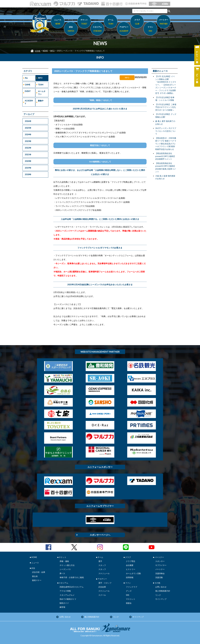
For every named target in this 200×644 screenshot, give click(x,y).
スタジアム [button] (97, 29)
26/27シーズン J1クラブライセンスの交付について (166, 131)
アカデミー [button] (124, 29)
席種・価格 (64, 561)
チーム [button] (111, 22)
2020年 (28, 161)
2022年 (28, 148)
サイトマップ (161, 599)
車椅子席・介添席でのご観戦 (72, 577)
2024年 (28, 134)
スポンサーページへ (100, 535)
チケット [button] (84, 22)
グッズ (129, 591)
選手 (100, 561)
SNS (128, 595)
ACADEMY (29, 102)
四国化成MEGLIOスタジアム (72, 587)
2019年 (28, 168)
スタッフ (102, 565)
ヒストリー (131, 569)
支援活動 (159, 577)
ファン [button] (150, 29)
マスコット (131, 599)
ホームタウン (42, 93)
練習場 (62, 607)
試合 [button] (71, 29)
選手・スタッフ (105, 583)
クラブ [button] (137, 22)
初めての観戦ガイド (68, 599)
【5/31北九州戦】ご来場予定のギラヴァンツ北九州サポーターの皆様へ (166, 107)
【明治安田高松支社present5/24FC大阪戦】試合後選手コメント (165, 156)
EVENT (28, 91)
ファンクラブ (132, 587)
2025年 (28, 128)
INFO (52, 51)
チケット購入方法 (67, 565)
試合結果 (102, 587)
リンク (158, 595)
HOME (38, 51)
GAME (28, 85)
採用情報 (130, 577)
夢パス (62, 573)
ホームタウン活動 (133, 573)
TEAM (41, 85)
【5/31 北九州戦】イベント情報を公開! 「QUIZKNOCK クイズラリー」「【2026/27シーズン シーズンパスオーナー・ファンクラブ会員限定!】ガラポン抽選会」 (166, 85)
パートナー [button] (164, 22)
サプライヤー (161, 565)
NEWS (45, 51)
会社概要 (130, 565)
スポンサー (160, 561)
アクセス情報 (65, 591)
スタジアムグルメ (67, 595)
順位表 (35, 576)
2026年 (28, 121)
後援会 (129, 603)
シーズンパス (65, 569)
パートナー (160, 569)
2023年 (28, 141)
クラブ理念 (131, 561)
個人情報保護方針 (163, 591)
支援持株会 (160, 573)
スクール (102, 595)
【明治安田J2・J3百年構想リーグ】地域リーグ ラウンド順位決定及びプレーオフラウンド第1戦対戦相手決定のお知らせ (166, 144)
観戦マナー (37, 580)
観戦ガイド (64, 603)
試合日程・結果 (39, 572)
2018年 (28, 174)
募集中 (41, 101)
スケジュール (104, 573)
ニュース (58, 22)
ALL (26, 78)
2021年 (28, 155)
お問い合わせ (161, 587)
